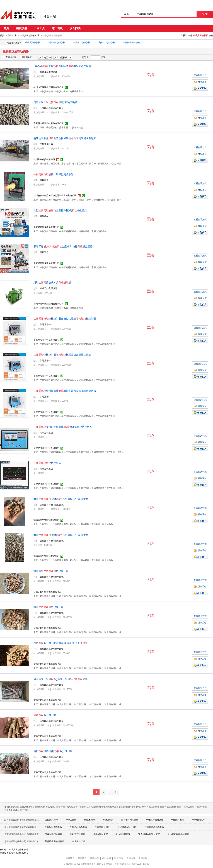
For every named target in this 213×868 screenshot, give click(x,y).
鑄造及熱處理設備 (49, 72)
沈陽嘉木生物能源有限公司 (46, 520)
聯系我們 (82, 858)
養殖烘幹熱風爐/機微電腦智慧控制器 (63, 427)
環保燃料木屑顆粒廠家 (149, 834)
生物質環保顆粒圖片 (127, 827)
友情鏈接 (143, 858)
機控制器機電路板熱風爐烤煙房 (62, 354)
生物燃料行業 (79, 841)
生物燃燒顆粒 (198, 820)
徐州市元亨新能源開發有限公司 (49, 87)
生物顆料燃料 (177, 820)
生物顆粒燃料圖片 (54, 827)
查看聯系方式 (200, 75)
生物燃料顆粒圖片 (79, 827)
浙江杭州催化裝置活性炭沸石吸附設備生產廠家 (65, 138)
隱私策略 (119, 858)
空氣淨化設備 (46, 144)
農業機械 (44, 216)
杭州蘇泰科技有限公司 (44, 159)
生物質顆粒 (71, 820)
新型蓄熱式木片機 (52, 282)
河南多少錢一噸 (49, 607)
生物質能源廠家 (123, 834)
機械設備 (21, 28)
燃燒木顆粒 (89, 820)
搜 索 (205, 14)
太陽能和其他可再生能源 (52, 108)
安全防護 (75, 28)
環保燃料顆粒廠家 (54, 834)
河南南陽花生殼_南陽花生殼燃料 (60, 679)
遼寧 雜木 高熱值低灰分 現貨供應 (61, 535)
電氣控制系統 (46, 432)
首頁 (6, 28)
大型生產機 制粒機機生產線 (60, 210)
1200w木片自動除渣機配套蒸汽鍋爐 (62, 66)
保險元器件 (45, 324)
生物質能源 (108, 820)
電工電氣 (57, 28)
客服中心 (94, 858)
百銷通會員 (9, 57)
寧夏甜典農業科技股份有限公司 (49, 123)
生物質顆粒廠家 (78, 834)
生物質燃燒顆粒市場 (30, 36)
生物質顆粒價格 (33, 42)
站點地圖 (106, 858)
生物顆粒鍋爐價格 (131, 42)
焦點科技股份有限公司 (91, 864)
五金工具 (39, 28)
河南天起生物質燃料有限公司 (47, 592)
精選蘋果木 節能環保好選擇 (55, 102)
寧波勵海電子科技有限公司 (46, 340)
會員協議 (131, 858)
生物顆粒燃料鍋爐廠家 (178, 834)
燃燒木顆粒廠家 (100, 834)
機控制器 (47, 463)
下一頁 (113, 792)
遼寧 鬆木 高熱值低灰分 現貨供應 (61, 499)
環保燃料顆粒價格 (106, 42)
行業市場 (50, 17)
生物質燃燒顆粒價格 (19, 849)
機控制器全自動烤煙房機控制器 (65, 318)
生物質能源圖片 (102, 827)
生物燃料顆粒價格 (82, 42)
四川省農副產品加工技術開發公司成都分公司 (55, 195)
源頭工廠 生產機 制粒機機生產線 (63, 246)
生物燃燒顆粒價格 (57, 42)
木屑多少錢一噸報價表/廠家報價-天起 (61, 643)
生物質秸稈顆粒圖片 (154, 827)
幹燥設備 (44, 180)
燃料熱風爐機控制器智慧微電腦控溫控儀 (65, 391)
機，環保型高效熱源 (54, 174)
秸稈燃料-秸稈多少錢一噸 (53, 751)
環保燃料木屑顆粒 (130, 820)
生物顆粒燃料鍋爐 (155, 820)
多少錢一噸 (45, 715)
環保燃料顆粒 (51, 820)
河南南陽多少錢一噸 (51, 571)
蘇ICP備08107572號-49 (138, 864)
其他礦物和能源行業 (55, 841)
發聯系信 (200, 82)
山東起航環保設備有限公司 (46, 227)
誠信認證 (26, 57)
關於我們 (70, 858)
